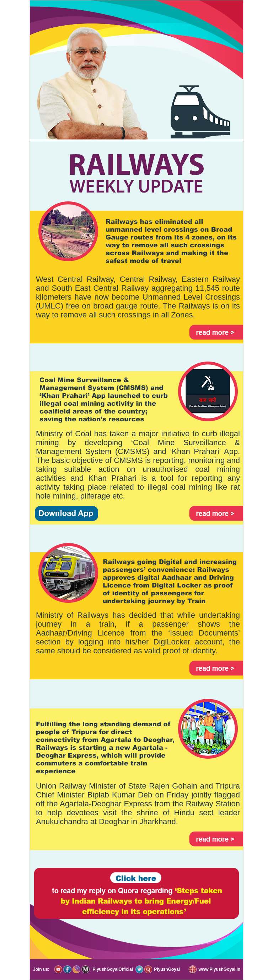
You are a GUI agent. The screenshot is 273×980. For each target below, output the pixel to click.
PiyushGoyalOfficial (112, 969)
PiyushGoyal (166, 969)
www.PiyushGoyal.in (219, 969)
